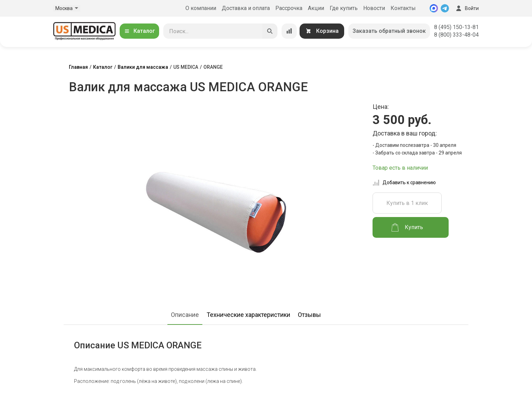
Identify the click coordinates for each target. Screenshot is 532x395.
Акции (316, 8)
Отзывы (309, 315)
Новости (374, 8)
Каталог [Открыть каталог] (139, 31)
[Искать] (270, 31)
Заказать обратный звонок (389, 31)
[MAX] (434, 8)
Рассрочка (289, 8)
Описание (185, 315)
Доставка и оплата (246, 8)
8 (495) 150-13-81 (456, 27)
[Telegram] (445, 8)
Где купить (344, 8)
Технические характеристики (248, 315)
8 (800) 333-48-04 (456, 35)
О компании (201, 8)
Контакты (403, 8)
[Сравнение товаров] (289, 31)
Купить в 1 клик (407, 203)
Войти (467, 8)
